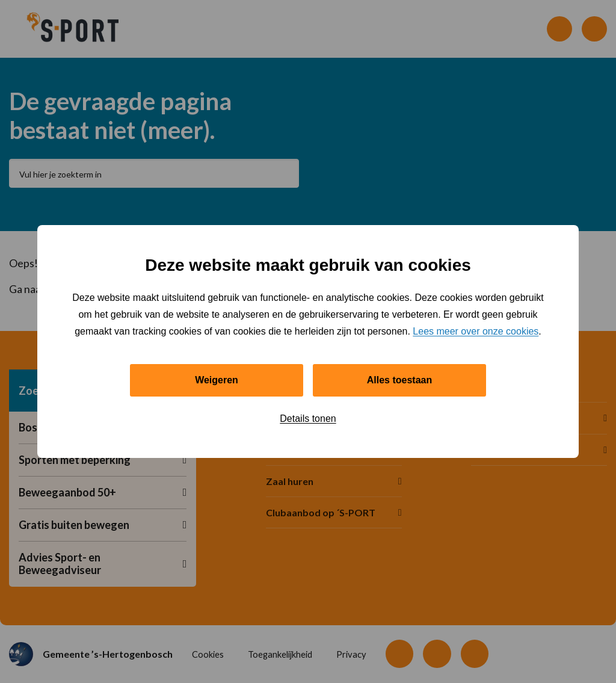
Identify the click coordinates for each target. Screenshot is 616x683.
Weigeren (217, 380)
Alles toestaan (399, 380)
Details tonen (308, 419)
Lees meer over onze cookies (476, 331)
